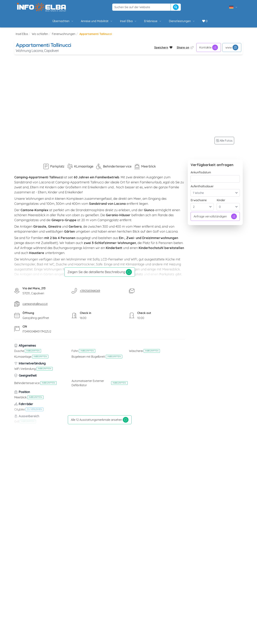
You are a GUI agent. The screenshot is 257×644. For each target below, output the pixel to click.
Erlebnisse (153, 21)
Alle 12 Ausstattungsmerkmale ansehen (100, 420)
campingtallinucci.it (35, 304)
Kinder (221, 200)
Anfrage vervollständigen (215, 216)
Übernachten (63, 21)
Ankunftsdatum (201, 172)
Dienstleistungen (182, 21)
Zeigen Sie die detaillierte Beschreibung (100, 272)
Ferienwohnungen (64, 34)
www (232, 47)
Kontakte (209, 47)
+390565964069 (90, 291)
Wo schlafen (40, 34)
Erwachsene (199, 200)
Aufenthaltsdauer (202, 186)
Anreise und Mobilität (97, 21)
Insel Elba (128, 21)
